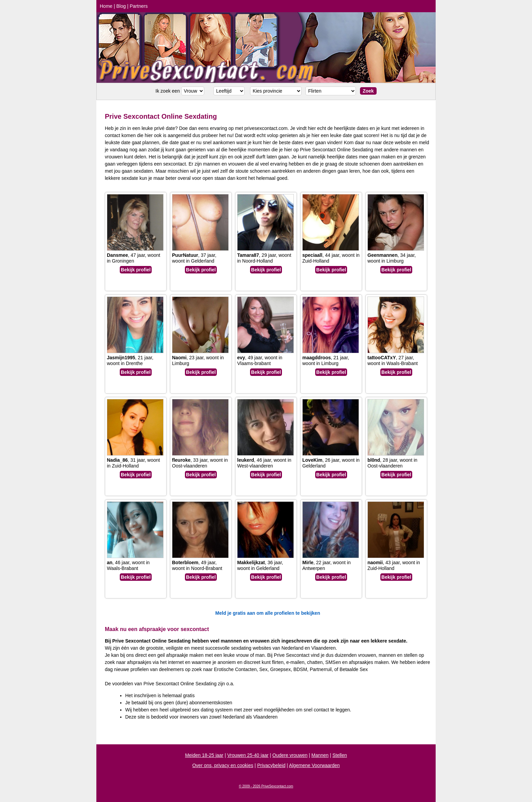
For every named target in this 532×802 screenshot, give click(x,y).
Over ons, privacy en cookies (223, 765)
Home (106, 6)
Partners (139, 6)
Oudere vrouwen (290, 755)
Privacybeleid (271, 765)
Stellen (340, 755)
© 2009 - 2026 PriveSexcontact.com (266, 786)
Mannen (320, 755)
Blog (121, 6)
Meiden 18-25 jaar (204, 755)
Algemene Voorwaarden (314, 765)
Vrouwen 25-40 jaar (248, 755)
